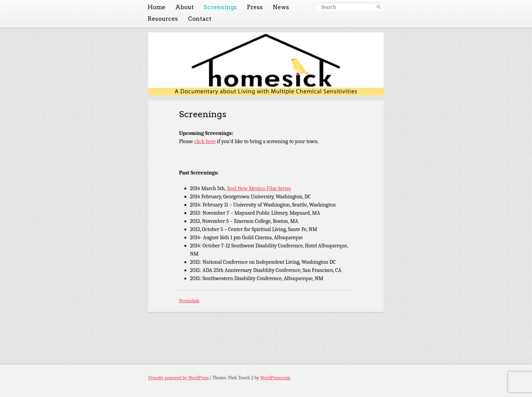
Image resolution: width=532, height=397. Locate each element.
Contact (200, 19)
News (281, 7)
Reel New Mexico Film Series (259, 188)
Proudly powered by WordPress (179, 378)
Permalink (189, 301)
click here (205, 141)
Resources (163, 19)
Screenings (220, 7)
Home (157, 7)
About (184, 7)
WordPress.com (275, 378)
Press (255, 7)
